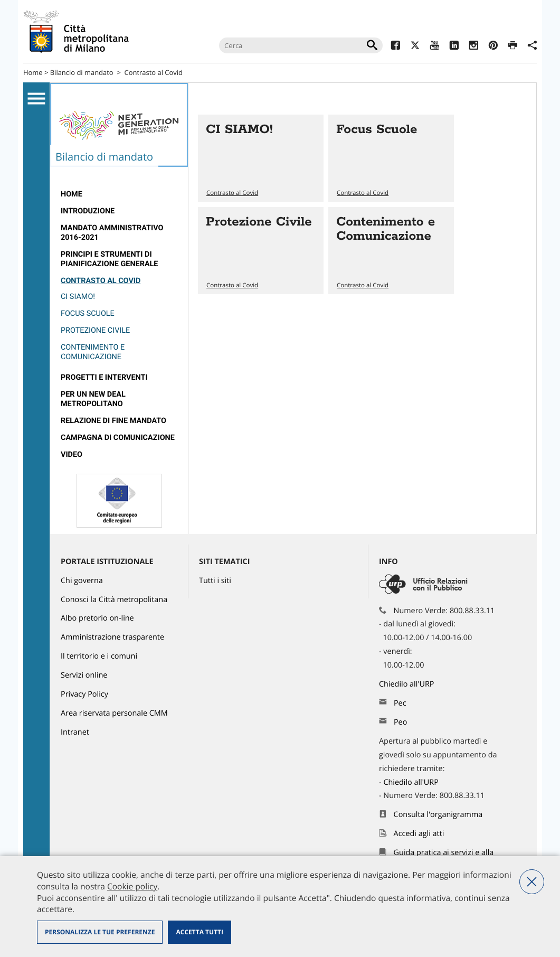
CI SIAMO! (78, 297)
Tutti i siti (215, 581)
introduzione (88, 211)
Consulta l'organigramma (438, 815)
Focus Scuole (88, 313)
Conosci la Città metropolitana (114, 600)
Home (33, 72)
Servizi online (84, 675)
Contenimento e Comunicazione (93, 352)
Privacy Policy (84, 694)
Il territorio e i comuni (99, 656)
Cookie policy (132, 886)
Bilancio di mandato (82, 72)
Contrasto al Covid (154, 72)
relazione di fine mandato (113, 421)
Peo (400, 722)
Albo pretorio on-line (97, 618)
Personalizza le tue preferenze (100, 932)
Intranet (75, 732)
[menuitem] (119, 194)
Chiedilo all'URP (407, 684)
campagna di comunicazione (118, 438)
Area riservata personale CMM (114, 713)
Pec (400, 703)
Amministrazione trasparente (112, 637)
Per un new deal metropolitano (93, 399)
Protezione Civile (95, 330)
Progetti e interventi (104, 377)
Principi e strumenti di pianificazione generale (109, 259)
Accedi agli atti (419, 834)
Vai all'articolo (261, 158)
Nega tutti (532, 882)
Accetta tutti (199, 932)
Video (72, 454)
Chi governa (82, 581)
